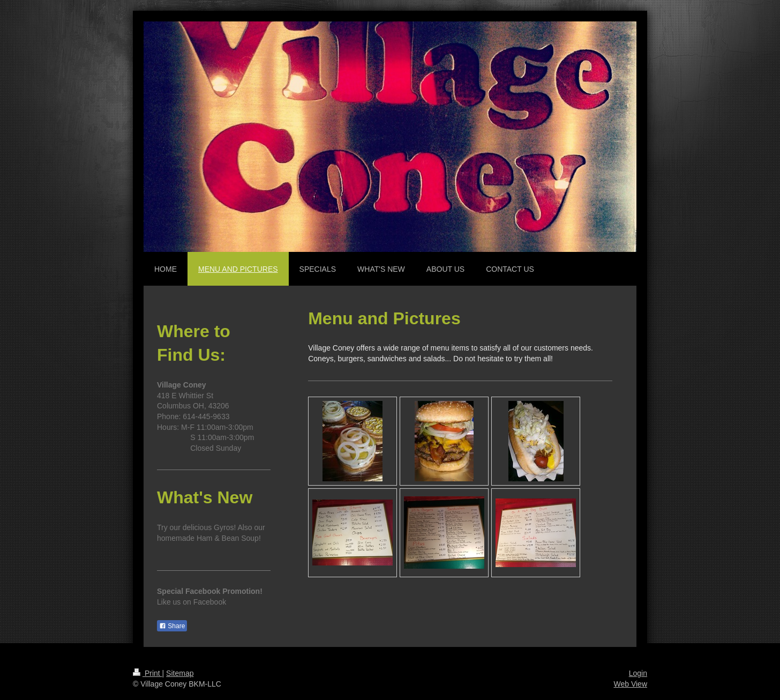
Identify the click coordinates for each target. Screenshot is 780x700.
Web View (630, 684)
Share (172, 626)
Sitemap (180, 673)
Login (638, 673)
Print (148, 673)
